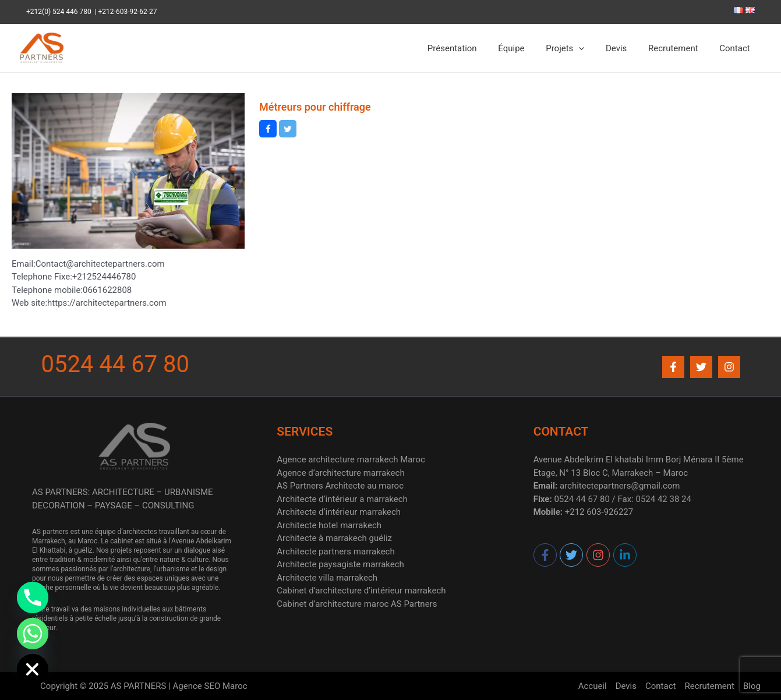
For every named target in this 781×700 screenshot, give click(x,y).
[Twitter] (701, 367)
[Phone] (33, 598)
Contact (737, 48)
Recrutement (679, 48)
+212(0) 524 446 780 (61, 12)
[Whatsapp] (33, 634)
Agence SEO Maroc (210, 686)
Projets (578, 48)
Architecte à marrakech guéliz (334, 538)
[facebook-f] (546, 555)
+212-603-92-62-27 (128, 12)
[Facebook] (673, 367)
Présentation (473, 48)
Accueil (593, 686)
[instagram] (599, 555)
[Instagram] (729, 367)
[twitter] (572, 555)
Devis (626, 48)
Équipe (529, 48)
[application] (593, 48)
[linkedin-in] (625, 555)
